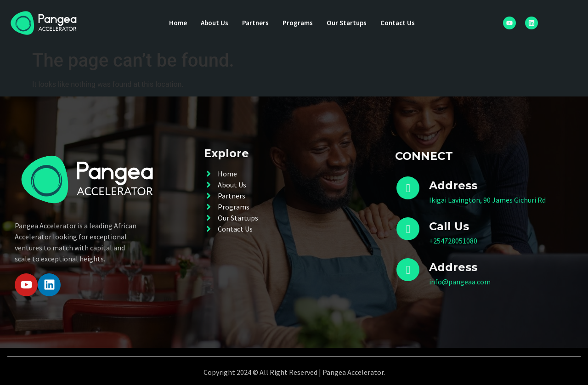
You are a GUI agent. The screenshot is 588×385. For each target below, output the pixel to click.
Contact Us (402, 23)
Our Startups (349, 23)
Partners (254, 23)
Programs (298, 23)
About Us (212, 23)
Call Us (449, 226)
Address (453, 267)
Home (174, 23)
